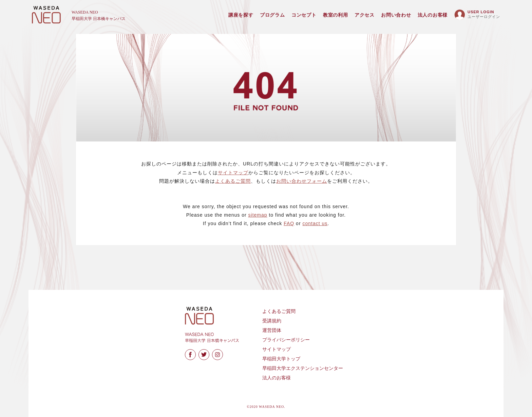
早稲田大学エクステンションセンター (303, 368)
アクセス (365, 15)
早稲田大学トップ (281, 359)
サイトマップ (233, 173)
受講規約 (272, 321)
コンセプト (304, 15)
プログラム (272, 15)
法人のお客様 (433, 15)
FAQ (289, 223)
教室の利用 (336, 15)
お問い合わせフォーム (302, 181)
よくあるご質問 (233, 181)
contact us (315, 223)
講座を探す (241, 15)
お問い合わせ (396, 15)
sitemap (258, 215)
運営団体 (272, 330)
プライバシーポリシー (286, 340)
